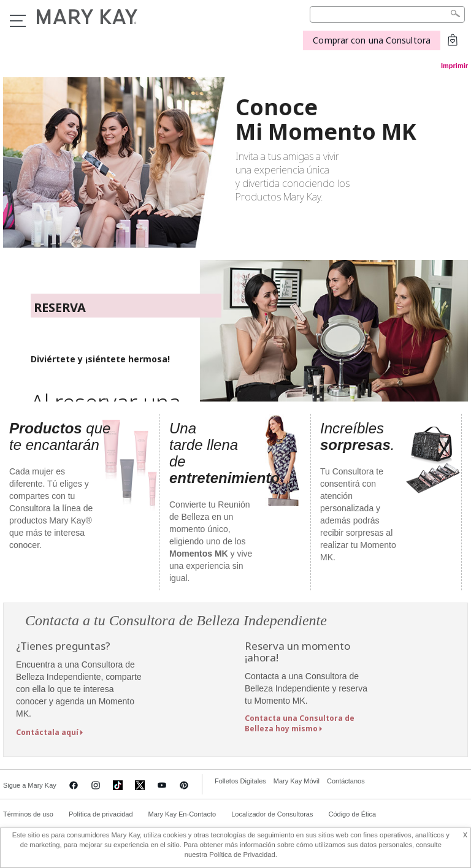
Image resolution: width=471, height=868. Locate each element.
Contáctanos (346, 781)
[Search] (387, 14)
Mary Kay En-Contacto (182, 814)
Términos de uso (28, 814)
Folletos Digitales (240, 781)
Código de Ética (352, 814)
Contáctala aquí (47, 732)
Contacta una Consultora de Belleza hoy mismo (300, 723)
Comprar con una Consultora (372, 40)
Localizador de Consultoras (272, 814)
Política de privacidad (101, 814)
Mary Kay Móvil (297, 781)
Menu (18, 21)
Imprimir (454, 66)
